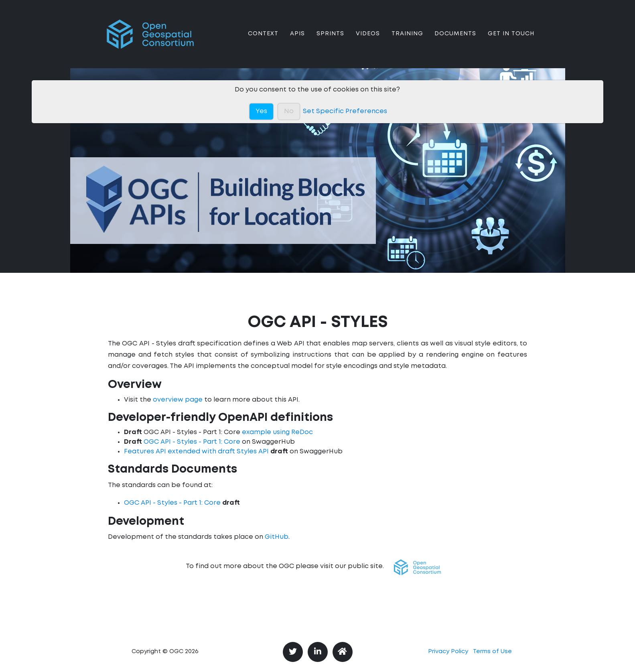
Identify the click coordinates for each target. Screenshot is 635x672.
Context (263, 40)
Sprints (330, 40)
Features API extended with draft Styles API (196, 452)
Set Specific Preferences (345, 111)
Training (407, 40)
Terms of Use (492, 652)
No (289, 111)
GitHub (277, 537)
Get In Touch (511, 40)
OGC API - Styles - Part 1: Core (192, 442)
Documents (455, 40)
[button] (417, 567)
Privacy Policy (448, 652)
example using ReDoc (277, 432)
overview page (178, 400)
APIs (297, 40)
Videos (368, 40)
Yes (261, 111)
